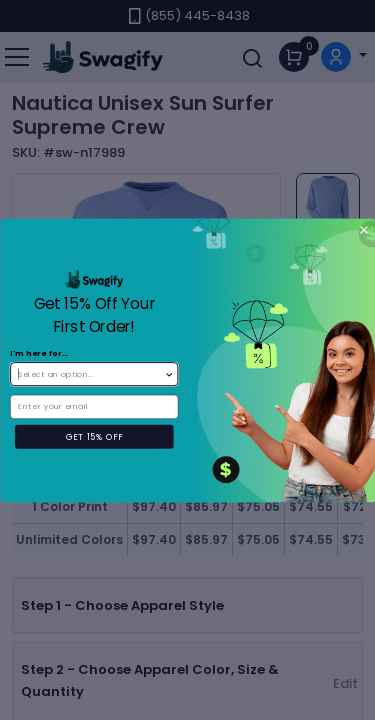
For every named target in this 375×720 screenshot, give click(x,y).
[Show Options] (169, 373)
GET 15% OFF (93, 436)
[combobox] (91, 373)
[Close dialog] (363, 229)
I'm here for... (39, 352)
